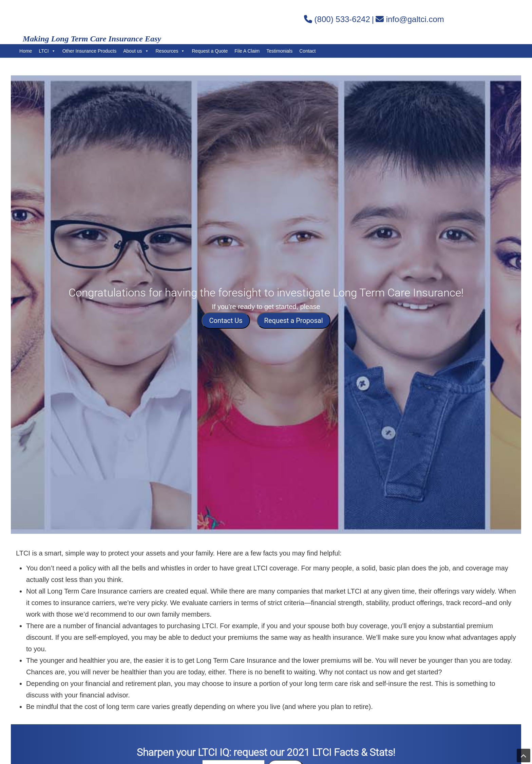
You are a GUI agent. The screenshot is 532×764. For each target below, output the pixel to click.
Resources (170, 51)
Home (26, 51)
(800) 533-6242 (342, 19)
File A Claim (247, 51)
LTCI (47, 51)
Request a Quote (210, 51)
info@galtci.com (415, 19)
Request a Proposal (294, 321)
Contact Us (226, 321)
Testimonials (279, 51)
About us (136, 51)
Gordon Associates (101, 19)
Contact (307, 51)
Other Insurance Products (90, 51)
